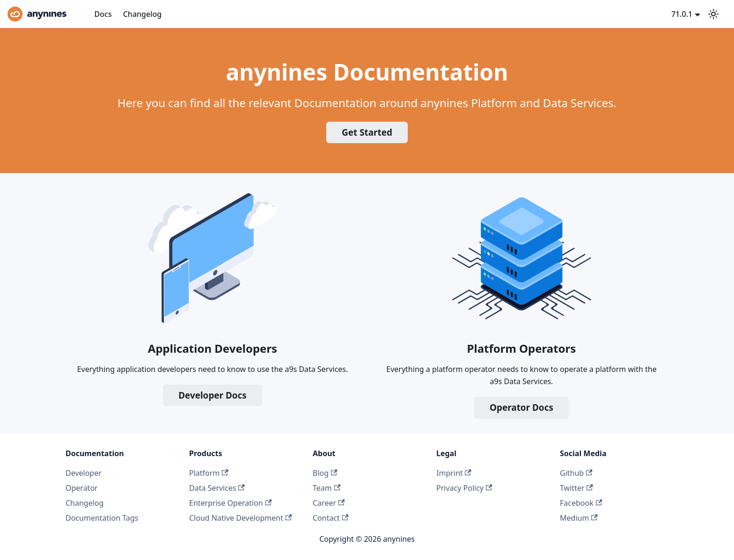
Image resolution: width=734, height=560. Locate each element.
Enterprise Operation (230, 503)
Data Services (217, 488)
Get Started (367, 132)
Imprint (454, 473)
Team (327, 488)
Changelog (143, 14)
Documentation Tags (102, 518)
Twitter (576, 488)
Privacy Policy (464, 488)
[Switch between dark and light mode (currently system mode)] (713, 14)
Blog (325, 473)
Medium (579, 518)
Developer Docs (213, 395)
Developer (84, 473)
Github (576, 473)
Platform (209, 473)
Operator (82, 488)
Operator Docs (521, 407)
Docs (103, 14)
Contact (330, 518)
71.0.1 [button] (682, 14)
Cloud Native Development (240, 518)
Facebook (581, 503)
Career (329, 503)
